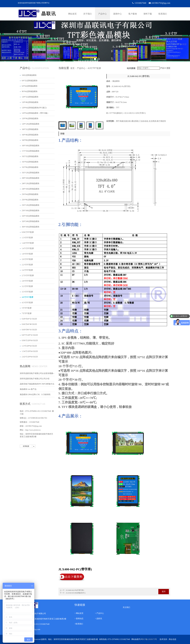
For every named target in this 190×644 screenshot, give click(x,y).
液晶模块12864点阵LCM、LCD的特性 (35, 394)
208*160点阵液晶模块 (31, 178)
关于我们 (87, 14)
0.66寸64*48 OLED (29, 324)
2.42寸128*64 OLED (30, 357)
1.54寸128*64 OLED (30, 351)
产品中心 (103, 14)
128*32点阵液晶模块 (30, 97)
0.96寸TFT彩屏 (28, 232)
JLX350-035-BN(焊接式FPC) (76, 593)
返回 (164, 592)
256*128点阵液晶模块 (31, 205)
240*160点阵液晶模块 (31, 189)
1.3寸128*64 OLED (29, 346)
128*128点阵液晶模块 (31, 124)
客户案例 (133, 14)
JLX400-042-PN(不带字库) (75, 590)
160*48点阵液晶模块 (30, 135)
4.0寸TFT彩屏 (94, 68)
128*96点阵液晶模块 (30, 119)
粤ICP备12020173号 (149, 639)
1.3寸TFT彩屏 (27, 238)
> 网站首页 (79, 613)
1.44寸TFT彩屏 (28, 243)
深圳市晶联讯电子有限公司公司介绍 (35, 379)
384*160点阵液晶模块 (31, 227)
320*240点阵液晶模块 (31, 221)
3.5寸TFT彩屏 (27, 292)
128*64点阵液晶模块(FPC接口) (34, 108)
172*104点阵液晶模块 (31, 151)
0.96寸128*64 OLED (30, 340)
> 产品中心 (99, 613)
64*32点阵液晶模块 (30, 81)
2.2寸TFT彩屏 (27, 265)
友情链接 (26, 446)
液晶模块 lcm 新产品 (28, 389)
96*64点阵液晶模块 (30, 91)
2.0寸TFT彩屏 (27, 259)
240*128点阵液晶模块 (31, 183)
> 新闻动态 (79, 619)
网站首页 (72, 14)
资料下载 (148, 14)
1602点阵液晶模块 (29, 75)
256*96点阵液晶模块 (30, 200)
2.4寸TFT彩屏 (27, 270)
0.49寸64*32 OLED (29, 319)
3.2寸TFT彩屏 (27, 286)
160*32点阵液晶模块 (30, 129)
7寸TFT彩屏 (27, 313)
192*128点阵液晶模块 (31, 173)
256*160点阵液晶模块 (31, 211)
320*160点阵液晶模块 (31, 216)
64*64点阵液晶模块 (30, 86)
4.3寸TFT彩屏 (27, 303)
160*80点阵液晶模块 (30, 140)
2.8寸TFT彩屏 (27, 281)
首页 (72, 68)
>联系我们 (79, 624)
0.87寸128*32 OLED (30, 335)
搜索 (168, 68)
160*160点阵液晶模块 (31, 146)
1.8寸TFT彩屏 (27, 254)
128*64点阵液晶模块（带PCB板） (35, 113)
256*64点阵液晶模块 (30, 194)
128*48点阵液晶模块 (30, 102)
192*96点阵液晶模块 (30, 167)
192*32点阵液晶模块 (30, 156)
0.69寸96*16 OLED (29, 330)
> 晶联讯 (98, 619)
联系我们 (163, 14)
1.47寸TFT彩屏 (28, 248)
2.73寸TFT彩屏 (28, 276)
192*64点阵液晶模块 (30, 162)
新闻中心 (118, 14)
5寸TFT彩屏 (27, 308)
